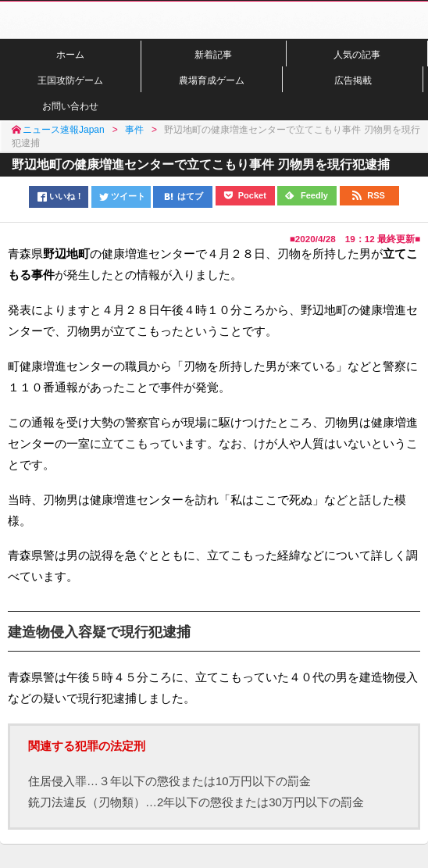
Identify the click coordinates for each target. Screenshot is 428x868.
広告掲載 (353, 80)
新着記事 (213, 54)
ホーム (70, 54)
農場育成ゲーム (212, 80)
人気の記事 (357, 54)
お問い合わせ (70, 106)
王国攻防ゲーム (70, 80)
